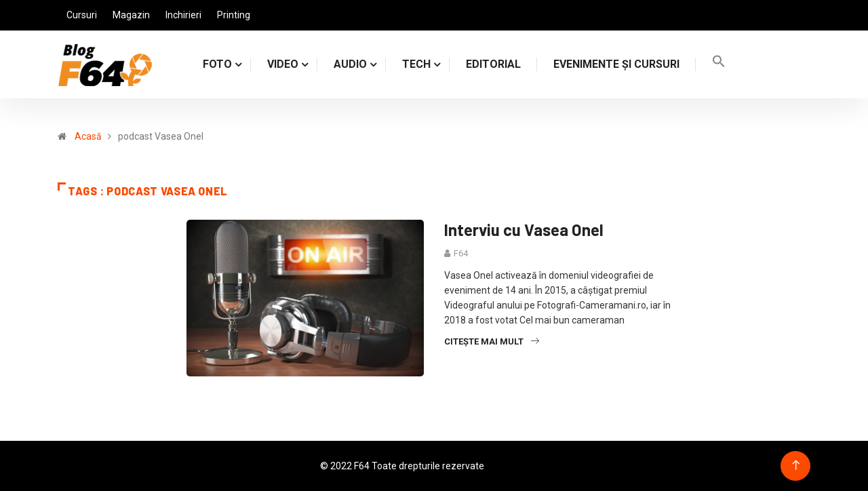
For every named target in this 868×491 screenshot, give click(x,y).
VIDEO (283, 64)
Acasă (88, 136)
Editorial (493, 64)
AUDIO (350, 64)
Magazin (131, 15)
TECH (416, 64)
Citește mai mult (492, 341)
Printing (234, 15)
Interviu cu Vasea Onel (524, 230)
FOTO (217, 64)
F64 (461, 253)
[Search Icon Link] (719, 64)
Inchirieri (183, 15)
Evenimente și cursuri (616, 64)
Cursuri (82, 15)
